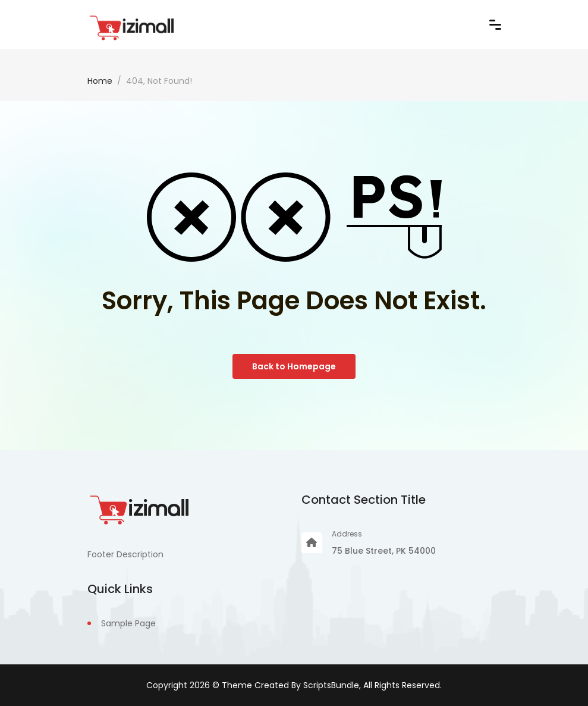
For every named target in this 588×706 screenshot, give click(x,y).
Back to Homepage (294, 366)
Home (100, 81)
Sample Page (128, 623)
